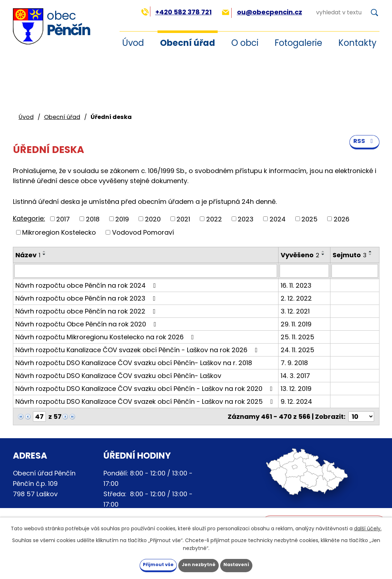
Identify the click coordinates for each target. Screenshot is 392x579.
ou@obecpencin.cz (262, 12)
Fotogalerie (298, 43)
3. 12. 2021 (295, 311)
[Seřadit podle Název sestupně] (44, 254)
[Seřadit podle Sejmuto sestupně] (371, 254)
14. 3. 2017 (295, 376)
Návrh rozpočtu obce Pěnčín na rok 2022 (87, 311)
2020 (153, 219)
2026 (342, 219)
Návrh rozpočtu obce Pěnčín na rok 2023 (87, 298)
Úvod (26, 117)
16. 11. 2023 (296, 285)
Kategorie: (29, 218)
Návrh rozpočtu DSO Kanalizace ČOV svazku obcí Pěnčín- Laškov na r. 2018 (134, 363)
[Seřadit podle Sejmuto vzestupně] (371, 252)
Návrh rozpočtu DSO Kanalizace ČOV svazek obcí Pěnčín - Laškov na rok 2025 (146, 401)
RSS (363, 147)
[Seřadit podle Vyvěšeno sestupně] (323, 254)
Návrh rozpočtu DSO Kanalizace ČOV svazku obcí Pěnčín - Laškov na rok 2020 (146, 389)
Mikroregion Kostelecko (59, 232)
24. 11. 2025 (297, 350)
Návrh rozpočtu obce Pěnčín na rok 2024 (87, 285)
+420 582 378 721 (176, 12)
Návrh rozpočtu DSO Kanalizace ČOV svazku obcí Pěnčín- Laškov (118, 376)
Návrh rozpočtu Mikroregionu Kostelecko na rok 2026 (106, 337)
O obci (245, 43)
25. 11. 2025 (297, 337)
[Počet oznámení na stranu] (361, 417)
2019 (122, 219)
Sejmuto (350, 255)
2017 (63, 219)
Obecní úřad (188, 43)
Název (28, 255)
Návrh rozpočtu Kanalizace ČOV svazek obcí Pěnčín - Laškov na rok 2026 (138, 350)
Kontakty (357, 43)
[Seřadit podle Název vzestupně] (44, 252)
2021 (183, 219)
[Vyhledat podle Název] (146, 271)
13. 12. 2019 (296, 389)
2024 (278, 219)
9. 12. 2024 (296, 401)
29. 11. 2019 (296, 324)
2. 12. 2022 (296, 298)
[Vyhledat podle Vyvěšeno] (304, 271)
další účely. (368, 527)
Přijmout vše (146, 564)
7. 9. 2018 (294, 363)
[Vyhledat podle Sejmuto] (355, 271)
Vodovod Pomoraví (143, 232)
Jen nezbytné (199, 564)
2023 (246, 219)
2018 (93, 219)
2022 (214, 219)
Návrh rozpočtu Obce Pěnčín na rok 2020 (87, 324)
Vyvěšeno (300, 255)
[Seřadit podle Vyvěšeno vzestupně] (323, 252)
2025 (309, 219)
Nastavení (249, 564)
